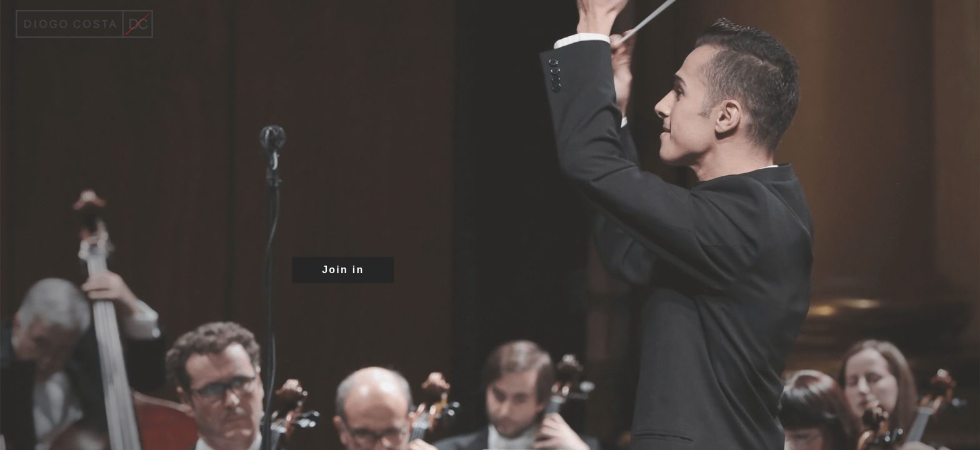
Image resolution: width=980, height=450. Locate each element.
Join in (343, 270)
